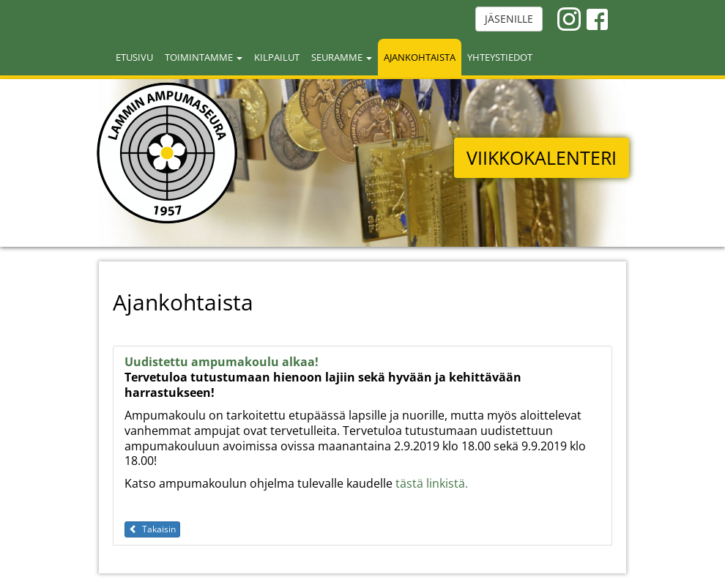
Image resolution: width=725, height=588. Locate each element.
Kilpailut (277, 57)
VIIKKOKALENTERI (542, 157)
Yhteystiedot (500, 57)
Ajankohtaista (420, 57)
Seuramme (342, 57)
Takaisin (152, 529)
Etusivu (134, 57)
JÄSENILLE (509, 19)
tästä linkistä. (432, 483)
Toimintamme (204, 57)
